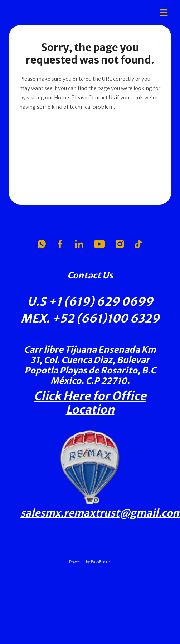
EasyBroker (101, 562)
